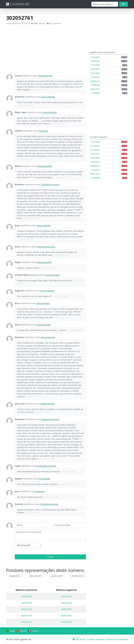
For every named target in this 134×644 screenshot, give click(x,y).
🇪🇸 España (22, 631)
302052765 (66, 616)
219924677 (109, 69)
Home (83, 639)
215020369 (109, 57)
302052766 (66, 622)
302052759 (26, 603)
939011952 (109, 89)
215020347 (109, 77)
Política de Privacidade (117, 639)
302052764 (66, 609)
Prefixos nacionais (96, 639)
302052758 (26, 609)
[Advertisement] (46, 50)
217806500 (109, 93)
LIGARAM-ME (18, 4)
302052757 (26, 616)
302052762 (66, 596)
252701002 (109, 61)
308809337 (109, 81)
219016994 (109, 73)
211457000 (109, 65)
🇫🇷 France (33, 631)
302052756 (26, 622)
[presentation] (66, 548)
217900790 (109, 85)
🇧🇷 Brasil (11, 631)
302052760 (26, 596)
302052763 (66, 603)
